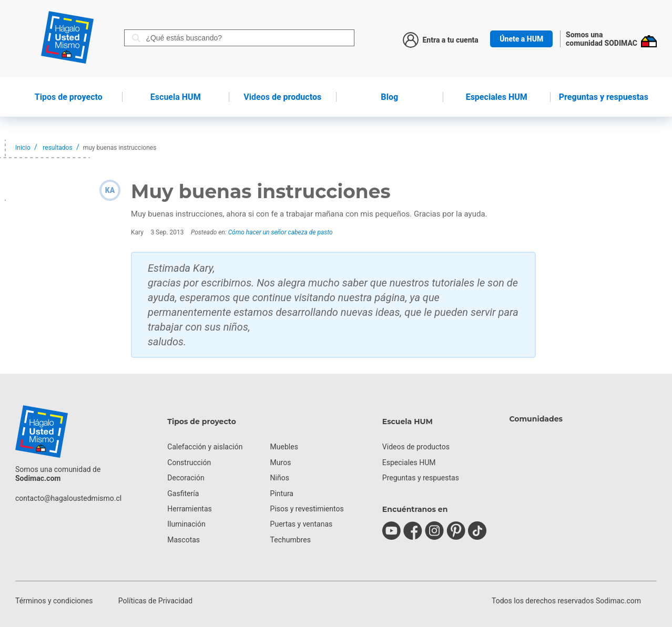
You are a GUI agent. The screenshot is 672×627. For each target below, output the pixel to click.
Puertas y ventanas (302, 524)
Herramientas (190, 509)
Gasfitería (183, 494)
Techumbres (291, 540)
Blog (389, 97)
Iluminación (186, 524)
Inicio (23, 148)
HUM (176, 97)
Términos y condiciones (54, 601)
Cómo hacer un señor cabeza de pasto (281, 232)
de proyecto (69, 97)
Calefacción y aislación (205, 447)
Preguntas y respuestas (604, 97)
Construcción (189, 462)
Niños (280, 478)
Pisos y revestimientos (307, 509)
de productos (282, 97)
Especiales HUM (497, 97)
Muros (281, 462)
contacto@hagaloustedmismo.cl (68, 498)
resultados (57, 148)
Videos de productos (416, 447)
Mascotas (184, 540)
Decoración (186, 478)
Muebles (284, 447)
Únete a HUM (521, 39)
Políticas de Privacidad (155, 601)
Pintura (282, 494)
